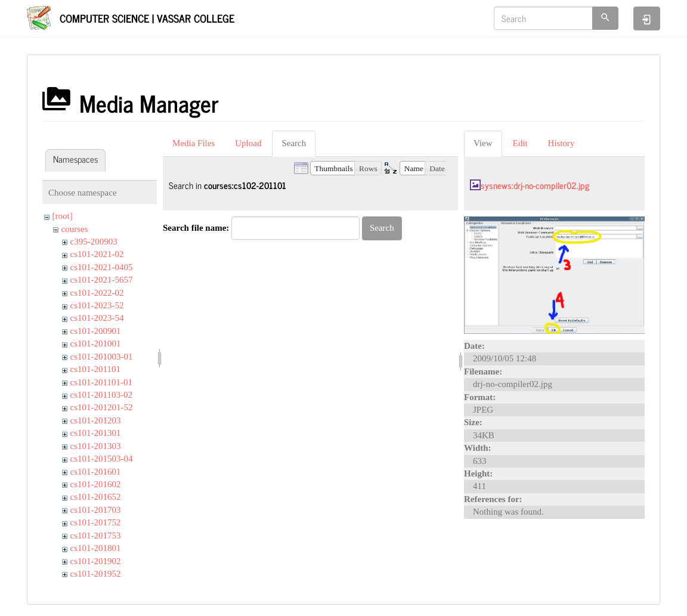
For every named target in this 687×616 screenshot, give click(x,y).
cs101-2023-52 (97, 305)
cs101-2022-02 (97, 293)
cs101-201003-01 (102, 357)
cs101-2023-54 (97, 318)
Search (294, 143)
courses (75, 229)
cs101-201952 (96, 574)
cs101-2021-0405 (102, 267)
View (483, 143)
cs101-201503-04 (102, 459)
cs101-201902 (96, 561)
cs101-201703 (96, 510)
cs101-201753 (96, 535)
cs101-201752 (96, 522)
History (561, 143)
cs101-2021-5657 (102, 280)
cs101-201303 (96, 446)
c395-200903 (94, 242)
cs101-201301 (96, 433)
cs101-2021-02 (97, 254)
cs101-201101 (95, 369)
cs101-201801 (96, 548)
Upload (248, 143)
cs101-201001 (96, 343)
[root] (63, 216)
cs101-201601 (96, 472)
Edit (520, 143)
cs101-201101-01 (101, 382)
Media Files (194, 143)
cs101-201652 (96, 497)
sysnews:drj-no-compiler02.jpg (535, 185)
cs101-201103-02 (101, 395)
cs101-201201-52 (102, 407)
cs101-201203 (96, 420)
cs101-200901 (96, 331)
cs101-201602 (96, 484)
